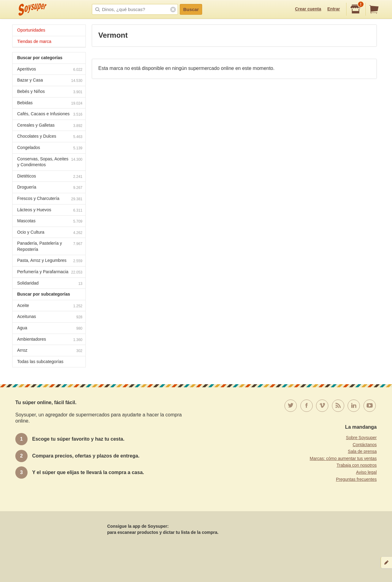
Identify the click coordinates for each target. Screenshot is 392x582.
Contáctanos (365, 445)
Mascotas (50, 222)
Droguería (50, 188)
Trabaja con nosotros (357, 465)
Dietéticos (50, 177)
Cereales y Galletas (50, 126)
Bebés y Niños (50, 92)
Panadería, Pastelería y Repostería (50, 246)
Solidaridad (50, 284)
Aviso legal (366, 472)
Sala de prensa (362, 451)
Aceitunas (50, 317)
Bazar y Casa (50, 81)
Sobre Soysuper (361, 438)
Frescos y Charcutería (50, 199)
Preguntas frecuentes (356, 479)
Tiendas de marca (34, 41)
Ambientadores (50, 340)
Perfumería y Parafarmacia (50, 272)
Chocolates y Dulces (50, 137)
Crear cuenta (308, 9)
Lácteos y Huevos (50, 211)
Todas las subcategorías (40, 362)
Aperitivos (50, 70)
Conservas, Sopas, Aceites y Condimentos (50, 162)
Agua (50, 329)
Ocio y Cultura (50, 233)
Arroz (50, 351)
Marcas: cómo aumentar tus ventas (343, 458)
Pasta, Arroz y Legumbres (50, 261)
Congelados (50, 148)
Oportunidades (31, 30)
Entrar (334, 9)
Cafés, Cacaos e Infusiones (50, 115)
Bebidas (50, 103)
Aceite (50, 306)
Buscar (191, 9)
